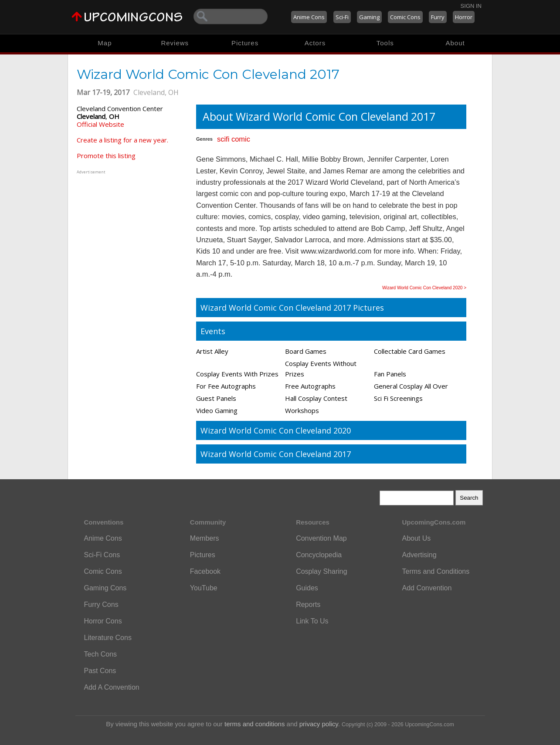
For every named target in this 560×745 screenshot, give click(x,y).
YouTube (204, 588)
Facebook (205, 571)
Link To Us (312, 621)
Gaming (369, 17)
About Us (416, 538)
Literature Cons (108, 638)
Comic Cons (405, 17)
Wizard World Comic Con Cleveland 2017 (276, 454)
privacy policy (319, 724)
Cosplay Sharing (321, 571)
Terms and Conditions (436, 571)
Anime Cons (309, 17)
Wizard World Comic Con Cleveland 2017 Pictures (292, 308)
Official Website (100, 124)
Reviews (175, 43)
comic (241, 139)
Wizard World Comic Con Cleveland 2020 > (424, 288)
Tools (385, 43)
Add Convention (427, 588)
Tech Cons (101, 654)
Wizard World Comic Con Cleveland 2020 (276, 430)
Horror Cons (103, 621)
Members (205, 538)
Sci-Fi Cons (102, 555)
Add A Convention (112, 687)
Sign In (471, 6)
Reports (308, 604)
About (455, 43)
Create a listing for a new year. (122, 140)
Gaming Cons (105, 588)
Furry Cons (101, 604)
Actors (315, 43)
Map (105, 43)
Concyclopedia (319, 555)
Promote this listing (106, 156)
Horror (464, 17)
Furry (438, 17)
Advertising (419, 555)
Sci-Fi (342, 17)
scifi (223, 139)
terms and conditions (255, 724)
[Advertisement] (131, 230)
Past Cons (100, 671)
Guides (307, 588)
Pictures (245, 43)
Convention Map (321, 538)
